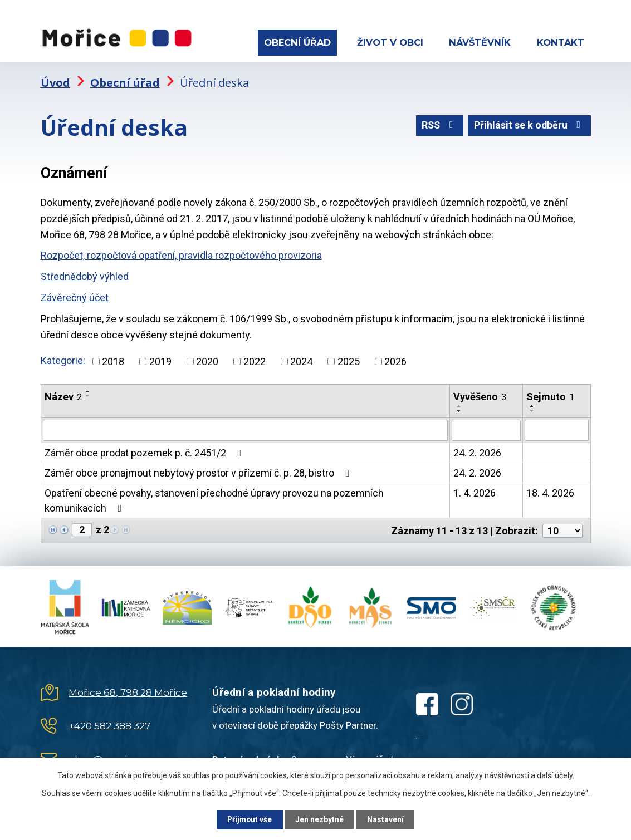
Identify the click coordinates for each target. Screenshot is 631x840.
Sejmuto (550, 395)
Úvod (55, 81)
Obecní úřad (297, 42)
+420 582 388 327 (109, 724)
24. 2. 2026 (477, 451)
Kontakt (561, 42)
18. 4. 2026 (550, 491)
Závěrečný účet (75, 296)
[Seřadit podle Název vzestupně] (88, 390)
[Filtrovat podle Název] (246, 429)
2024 (301, 360)
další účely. (556, 775)
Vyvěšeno (480, 395)
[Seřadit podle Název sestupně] (88, 394)
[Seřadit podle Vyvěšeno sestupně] (459, 409)
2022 (255, 360)
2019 (160, 360)
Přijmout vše (248, 819)
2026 (395, 360)
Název (63, 395)
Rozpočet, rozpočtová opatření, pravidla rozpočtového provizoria (181, 254)
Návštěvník (480, 42)
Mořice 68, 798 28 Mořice (128, 690)
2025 (349, 360)
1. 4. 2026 (475, 491)
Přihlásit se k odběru (529, 124)
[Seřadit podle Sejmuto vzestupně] (532, 405)
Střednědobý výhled (85, 275)
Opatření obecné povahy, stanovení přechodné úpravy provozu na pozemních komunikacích (214, 499)
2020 (207, 360)
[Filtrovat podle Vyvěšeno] (486, 429)
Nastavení (388, 819)
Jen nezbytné (321, 819)
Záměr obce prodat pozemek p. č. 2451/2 (145, 451)
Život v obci (390, 42)
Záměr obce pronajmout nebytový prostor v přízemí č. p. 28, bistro (199, 471)
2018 (113, 360)
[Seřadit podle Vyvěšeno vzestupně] (459, 405)
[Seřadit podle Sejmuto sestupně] (532, 409)
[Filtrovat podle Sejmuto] (557, 429)
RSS (437, 124)
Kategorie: (63, 359)
